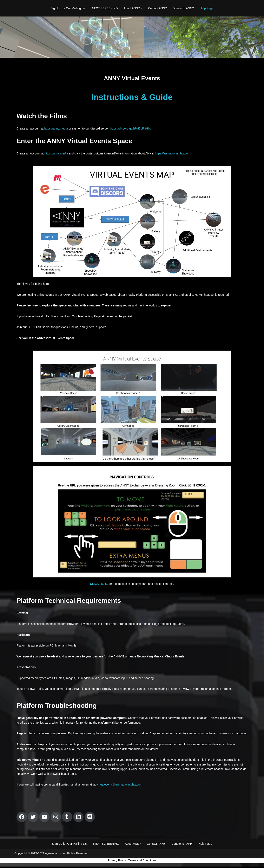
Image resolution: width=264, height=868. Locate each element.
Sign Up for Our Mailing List (69, 8)
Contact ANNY (157, 8)
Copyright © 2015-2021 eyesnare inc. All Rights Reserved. (52, 863)
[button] (142, 8)
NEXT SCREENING (105, 8)
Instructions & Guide (132, 97)
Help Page (206, 8)
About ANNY (133, 853)
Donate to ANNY (183, 8)
